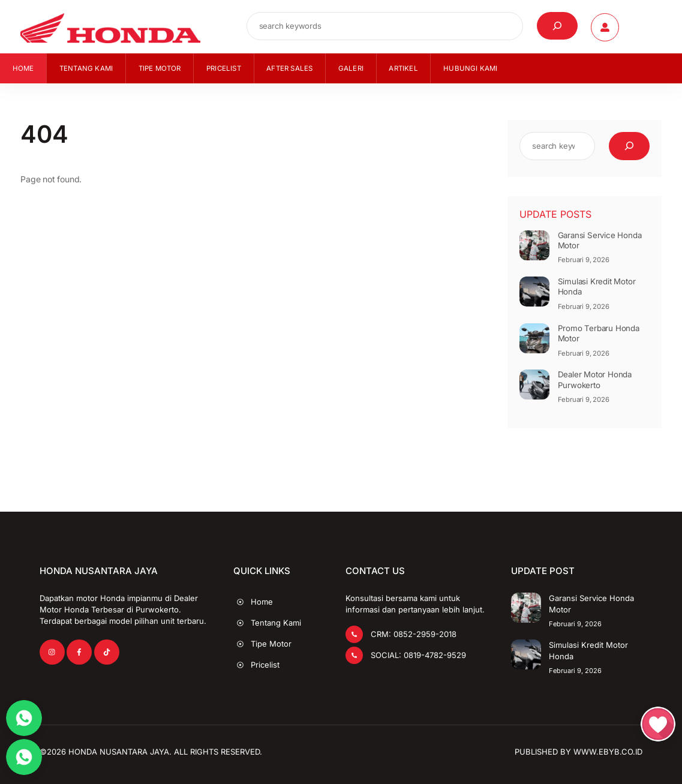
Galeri (351, 73)
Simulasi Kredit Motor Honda (597, 291)
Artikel (403, 73)
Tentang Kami (86, 73)
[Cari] (557, 29)
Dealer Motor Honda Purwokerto (595, 384)
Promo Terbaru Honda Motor (599, 337)
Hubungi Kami (470, 73)
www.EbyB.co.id (608, 751)
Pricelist (224, 73)
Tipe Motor (160, 73)
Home (23, 73)
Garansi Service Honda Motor (600, 244)
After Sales (289, 73)
